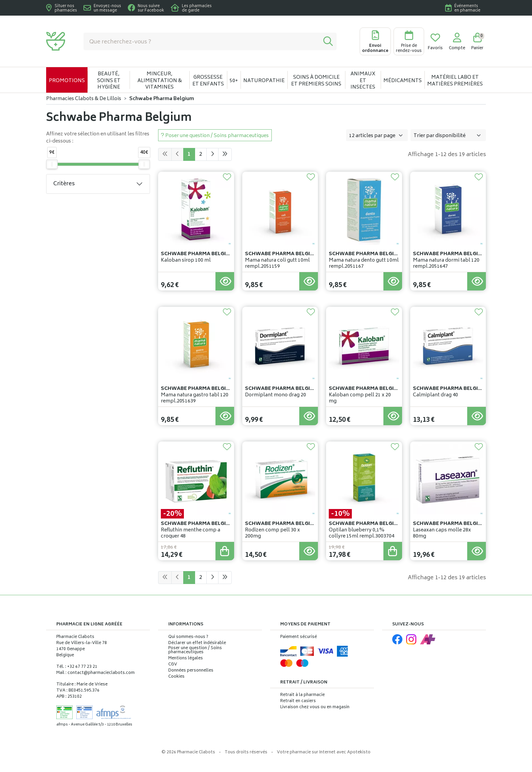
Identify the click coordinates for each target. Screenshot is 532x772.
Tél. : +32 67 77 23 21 (77, 667)
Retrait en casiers (298, 701)
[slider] (52, 164)
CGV (173, 665)
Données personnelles (191, 671)
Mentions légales (186, 659)
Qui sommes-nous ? (188, 637)
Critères (64, 184)
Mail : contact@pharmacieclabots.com (96, 673)
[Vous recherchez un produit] (202, 41)
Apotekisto (324, 752)
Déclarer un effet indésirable (197, 643)
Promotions (67, 81)
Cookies (176, 677)
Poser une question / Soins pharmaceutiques (195, 651)
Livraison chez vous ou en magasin (315, 707)
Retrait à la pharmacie (302, 695)
